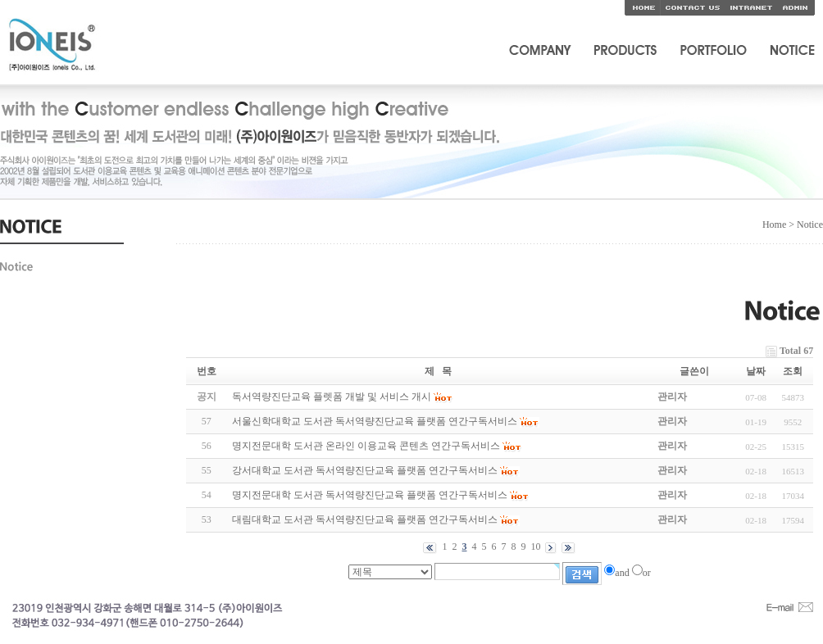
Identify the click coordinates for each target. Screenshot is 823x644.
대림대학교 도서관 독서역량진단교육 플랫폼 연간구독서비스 (365, 519)
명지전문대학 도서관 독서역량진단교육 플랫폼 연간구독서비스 (370, 495)
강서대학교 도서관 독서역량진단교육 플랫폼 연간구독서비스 (365, 470)
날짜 (756, 371)
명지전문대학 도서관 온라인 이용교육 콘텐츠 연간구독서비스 (366, 446)
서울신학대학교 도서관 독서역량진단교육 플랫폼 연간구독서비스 (375, 421)
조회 (793, 371)
